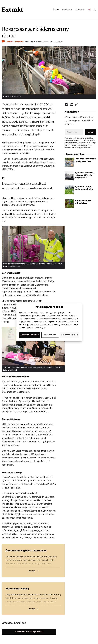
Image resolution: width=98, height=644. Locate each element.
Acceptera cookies (30, 335)
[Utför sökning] (95, 10)
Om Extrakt (80, 9)
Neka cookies (50, 335)
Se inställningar (70, 335)
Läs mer (32, 571)
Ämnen (56, 9)
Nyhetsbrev (67, 9)
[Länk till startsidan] (13, 10)
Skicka (91, 132)
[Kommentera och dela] (3, 42)
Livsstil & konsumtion (15, 42)
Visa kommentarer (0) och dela (29, 632)
